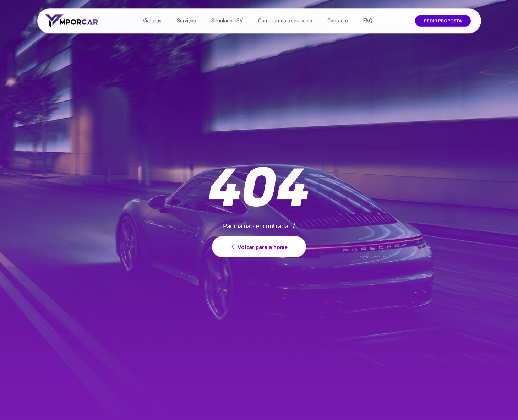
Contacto (338, 18)
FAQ (368, 18)
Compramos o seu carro (285, 18)
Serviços (186, 18)
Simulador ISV (227, 18)
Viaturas (152, 18)
